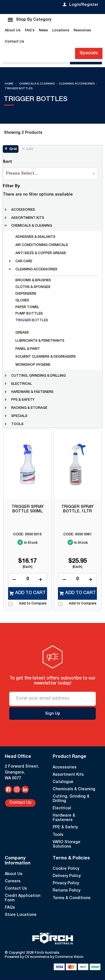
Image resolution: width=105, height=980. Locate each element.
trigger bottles (32, 320)
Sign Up (53, 714)
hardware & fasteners (32, 392)
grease (22, 333)
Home (10, 84)
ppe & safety (23, 400)
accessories (23, 210)
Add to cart (30, 593)
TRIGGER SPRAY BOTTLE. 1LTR (77, 509)
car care (24, 261)
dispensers (26, 294)
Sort (7, 162)
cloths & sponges (33, 287)
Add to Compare (33, 604)
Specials (89, 53)
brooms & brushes (33, 280)
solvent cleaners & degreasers (46, 357)
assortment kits (28, 218)
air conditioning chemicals (42, 245)
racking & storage (29, 408)
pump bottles (29, 314)
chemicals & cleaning (32, 226)
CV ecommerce (37, 957)
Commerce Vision (69, 957)
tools (17, 424)
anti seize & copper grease (41, 253)
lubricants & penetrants (40, 341)
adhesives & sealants (35, 237)
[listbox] (50, 174)
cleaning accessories (36, 269)
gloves (22, 301)
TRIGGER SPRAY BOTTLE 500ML (28, 509)
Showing (23, 133)
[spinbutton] (28, 579)
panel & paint (28, 349)
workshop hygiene (33, 365)
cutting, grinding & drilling (39, 376)
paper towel (27, 307)
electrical (22, 384)
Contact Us (20, 803)
